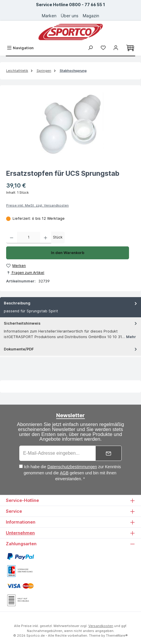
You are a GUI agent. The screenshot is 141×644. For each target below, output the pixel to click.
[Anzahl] (29, 238)
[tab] (70, 307)
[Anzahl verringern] (12, 238)
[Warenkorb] (130, 48)
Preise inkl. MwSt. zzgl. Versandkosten (37, 205)
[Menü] (20, 48)
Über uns (70, 16)
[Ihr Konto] (116, 48)
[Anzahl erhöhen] (45, 238)
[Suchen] (90, 48)
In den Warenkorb (68, 253)
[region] (70, 124)
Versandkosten (101, 626)
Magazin (91, 16)
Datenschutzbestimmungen (72, 467)
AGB (64, 473)
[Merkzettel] (103, 48)
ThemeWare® (117, 636)
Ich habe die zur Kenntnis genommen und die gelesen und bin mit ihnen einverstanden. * (72, 473)
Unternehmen (20, 533)
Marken (49, 16)
